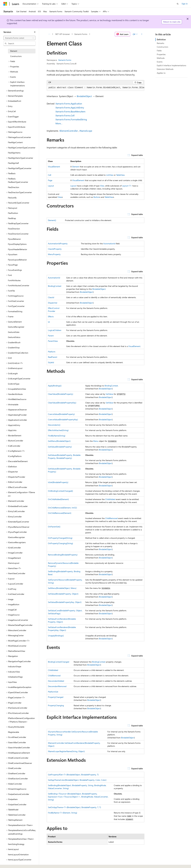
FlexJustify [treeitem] (12, 198)
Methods (161, 58)
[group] (95, 88)
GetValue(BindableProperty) (60, 447)
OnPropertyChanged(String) (60, 538)
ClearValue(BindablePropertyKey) (62, 403)
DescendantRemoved (57, 686)
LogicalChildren (55, 330)
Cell (50, 175)
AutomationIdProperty (58, 243)
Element (76, 167)
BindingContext (55, 286)
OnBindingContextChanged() (60, 491)
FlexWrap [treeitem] (12, 218)
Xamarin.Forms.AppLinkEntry (70, 107)
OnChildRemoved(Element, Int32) (62, 508)
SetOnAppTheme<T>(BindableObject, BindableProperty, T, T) (74, 807)
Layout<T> (127, 186)
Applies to (161, 73)
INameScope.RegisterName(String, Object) (66, 751)
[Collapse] (35, 32)
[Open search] (178, 4)
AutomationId (109, 243)
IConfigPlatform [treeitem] (15, 456)
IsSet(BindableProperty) (58, 482)
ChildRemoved (111, 518)
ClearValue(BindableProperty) (61, 394)
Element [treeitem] (14, 51)
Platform (52, 352)
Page (50, 180)
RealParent (53, 357)
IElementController (69, 131)
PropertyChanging (56, 705)
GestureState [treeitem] (14, 332)
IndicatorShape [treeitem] (15, 666)
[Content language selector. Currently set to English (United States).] (16, 863)
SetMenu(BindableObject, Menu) (62, 588)
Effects (51, 316)
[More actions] (142, 34)
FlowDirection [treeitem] (14, 229)
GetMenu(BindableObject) (59, 441)
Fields (159, 51)
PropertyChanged (56, 697)
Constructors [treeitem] (16, 56)
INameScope (86, 131)
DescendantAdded (56, 681)
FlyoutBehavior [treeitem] (14, 239)
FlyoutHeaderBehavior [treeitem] (18, 249)
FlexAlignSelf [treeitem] (13, 163)
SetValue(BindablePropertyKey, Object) (65, 602)
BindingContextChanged (59, 662)
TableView (120, 175)
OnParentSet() (54, 527)
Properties (161, 54)
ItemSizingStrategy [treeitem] (16, 844)
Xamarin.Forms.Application (69, 104)
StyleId (51, 362)
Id (49, 322)
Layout (51, 186)
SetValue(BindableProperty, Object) (63, 594)
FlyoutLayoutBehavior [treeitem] (17, 260)
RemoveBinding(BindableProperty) (63, 555)
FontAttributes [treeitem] (14, 280)
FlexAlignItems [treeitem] (14, 153)
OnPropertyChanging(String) (60, 543)
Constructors (162, 47)
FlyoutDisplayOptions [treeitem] (17, 244)
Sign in (185, 4)
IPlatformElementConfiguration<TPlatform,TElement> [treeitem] (21, 720)
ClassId (51, 297)
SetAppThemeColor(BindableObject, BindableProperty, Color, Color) (77, 780)
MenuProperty (54, 254)
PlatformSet (53, 692)
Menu (96, 441)
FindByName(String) (57, 436)
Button (96, 197)
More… (59, 123)
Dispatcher (53, 303)
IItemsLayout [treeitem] (14, 563)
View (102, 186)
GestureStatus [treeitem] (14, 337)
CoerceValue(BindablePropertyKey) (63, 419)
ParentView (53, 341)
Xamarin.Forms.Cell (65, 115)
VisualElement (54, 167)
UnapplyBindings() (56, 636)
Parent (51, 336)
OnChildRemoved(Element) (60, 513)
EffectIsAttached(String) (58, 430)
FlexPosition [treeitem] (13, 213)
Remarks (160, 43)
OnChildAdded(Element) (58, 499)
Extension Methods (165, 69)
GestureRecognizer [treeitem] (16, 327)
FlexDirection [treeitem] (14, 187)
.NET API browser (62, 34)
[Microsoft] (5, 4)
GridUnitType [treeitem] (14, 384)
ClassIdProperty (55, 249)
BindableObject (84, 96)
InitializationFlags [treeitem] (15, 677)
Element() (52, 220)
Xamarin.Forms (81, 34)
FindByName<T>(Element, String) (63, 813)
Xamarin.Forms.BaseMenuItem (70, 111)
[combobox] (19, 38)
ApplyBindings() (55, 386)
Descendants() (54, 425)
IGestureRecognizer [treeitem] (16, 537)
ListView (110, 175)
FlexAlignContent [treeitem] (15, 142)
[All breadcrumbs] (49, 34)
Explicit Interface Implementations (171, 65)
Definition (161, 39)
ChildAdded (110, 499)
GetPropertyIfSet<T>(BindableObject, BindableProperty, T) (73, 775)
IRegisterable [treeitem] (13, 732)
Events (160, 62)
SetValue (109, 394)
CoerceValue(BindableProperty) (61, 414)
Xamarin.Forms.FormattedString (71, 119)
